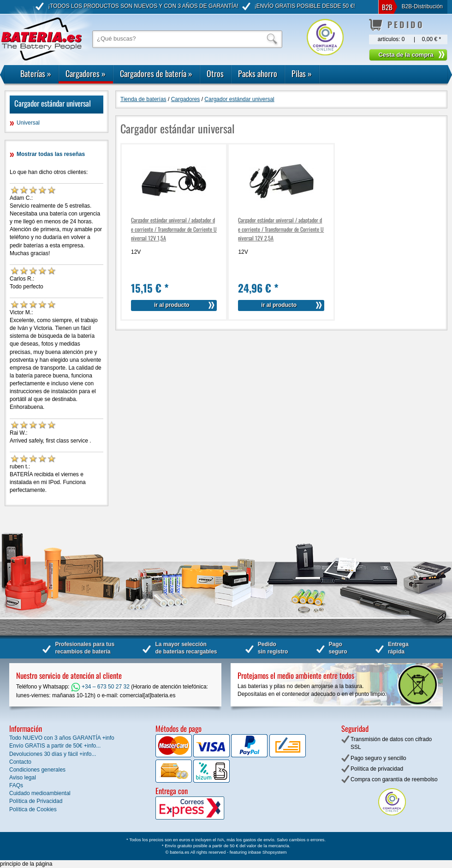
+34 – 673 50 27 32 (100, 687)
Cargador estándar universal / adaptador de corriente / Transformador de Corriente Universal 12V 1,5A (174, 229)
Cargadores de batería (156, 73)
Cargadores (86, 73)
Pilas (302, 73)
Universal (28, 123)
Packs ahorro (258, 73)
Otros (215, 73)
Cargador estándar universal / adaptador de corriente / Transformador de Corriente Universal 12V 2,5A (281, 229)
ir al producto (172, 305)
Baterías (36, 73)
